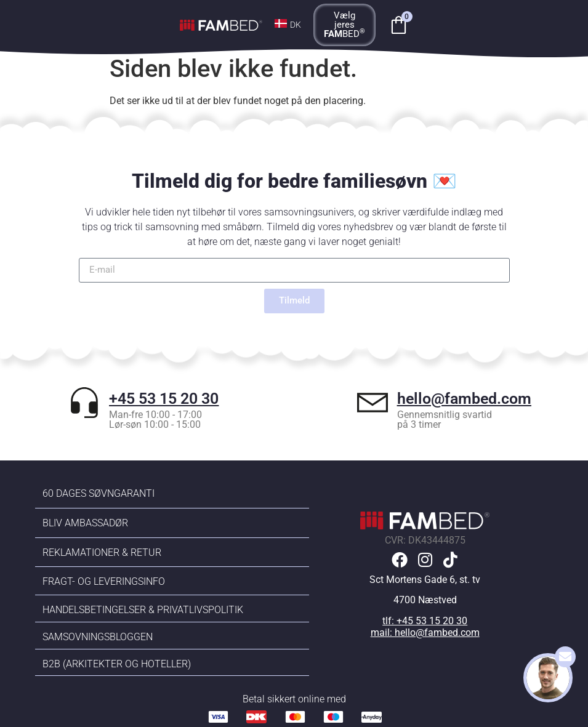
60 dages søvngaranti (99, 493)
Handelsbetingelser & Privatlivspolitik (143, 610)
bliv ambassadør (85, 523)
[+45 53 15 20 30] (84, 403)
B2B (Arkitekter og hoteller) (117, 664)
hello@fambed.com (464, 399)
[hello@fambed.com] (373, 403)
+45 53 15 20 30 (164, 399)
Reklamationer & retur (102, 552)
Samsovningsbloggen (98, 637)
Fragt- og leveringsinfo (104, 581)
